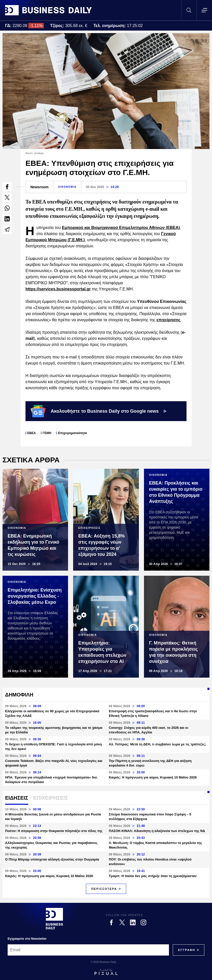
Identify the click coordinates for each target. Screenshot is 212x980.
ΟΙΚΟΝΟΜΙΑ (67, 187)
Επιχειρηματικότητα (72, 433)
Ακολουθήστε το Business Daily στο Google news (98, 411)
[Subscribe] (187, 950)
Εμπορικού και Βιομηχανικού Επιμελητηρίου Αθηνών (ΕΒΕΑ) (121, 228)
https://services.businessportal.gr (58, 289)
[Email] (88, 950)
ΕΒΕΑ (31, 433)
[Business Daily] (54, 919)
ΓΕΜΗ (47, 433)
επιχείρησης (168, 320)
